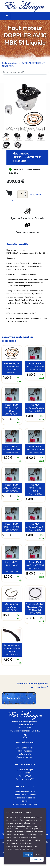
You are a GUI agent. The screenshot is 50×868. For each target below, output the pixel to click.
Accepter (28, 855)
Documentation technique (25, 804)
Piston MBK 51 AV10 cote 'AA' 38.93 (12, 408)
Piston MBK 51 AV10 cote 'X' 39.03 (12, 565)
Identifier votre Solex (25, 792)
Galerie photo (25, 754)
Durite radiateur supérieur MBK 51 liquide (12, 648)
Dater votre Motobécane (25, 795)
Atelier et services (25, 757)
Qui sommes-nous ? (25, 748)
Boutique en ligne (10, 63)
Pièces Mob (25, 773)
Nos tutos (25, 801)
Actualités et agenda (25, 798)
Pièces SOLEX (25, 776)
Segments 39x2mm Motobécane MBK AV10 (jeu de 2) (35, 607)
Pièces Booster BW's (25, 779)
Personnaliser (37, 859)
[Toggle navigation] (7, 16)
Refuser (39, 855)
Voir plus (29, 849)
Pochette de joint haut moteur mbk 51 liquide (12, 366)
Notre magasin (25, 751)
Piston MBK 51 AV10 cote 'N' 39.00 (35, 488)
